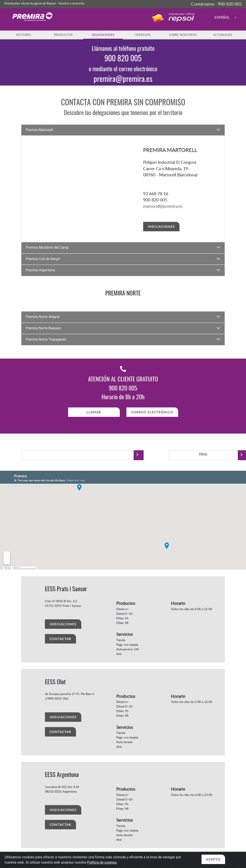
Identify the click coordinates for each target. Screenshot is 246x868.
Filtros (203, 454)
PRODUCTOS (63, 35)
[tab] (123, 130)
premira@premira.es (123, 79)
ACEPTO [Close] (213, 859)
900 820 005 (123, 59)
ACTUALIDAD (223, 35)
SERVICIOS (143, 35)
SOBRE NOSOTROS (183, 35)
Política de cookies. (102, 862)
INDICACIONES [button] (161, 227)
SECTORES (23, 35)
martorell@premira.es (163, 206)
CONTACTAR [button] (60, 639)
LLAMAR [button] (94, 412)
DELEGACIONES (103, 35)
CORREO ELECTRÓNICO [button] (152, 412)
